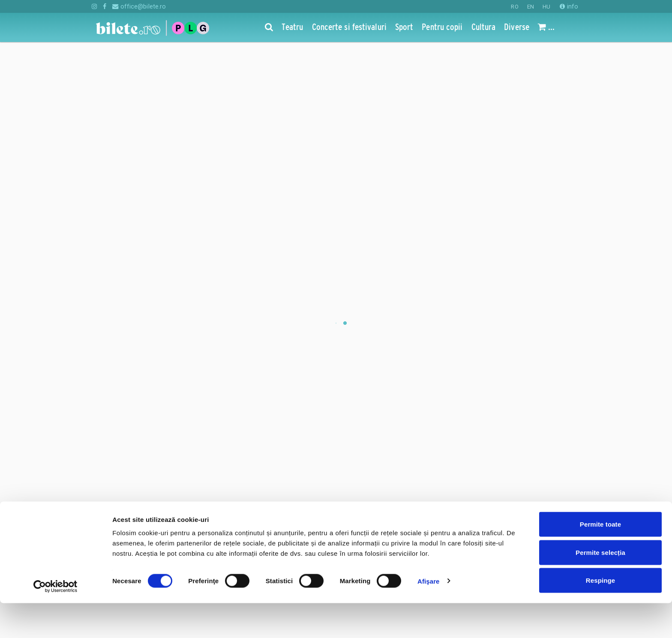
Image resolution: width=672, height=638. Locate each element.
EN (531, 7)
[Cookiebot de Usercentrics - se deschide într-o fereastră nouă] (55, 621)
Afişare (429, 616)
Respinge (600, 615)
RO (514, 7)
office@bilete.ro (139, 6)
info (569, 6)
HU (546, 7)
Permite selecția (600, 587)
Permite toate (600, 559)
